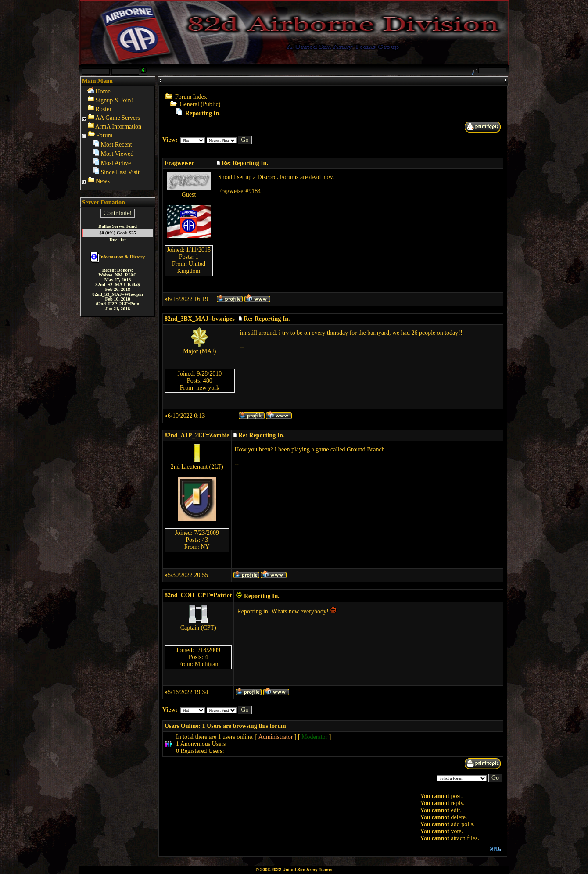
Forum (104, 135)
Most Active (116, 163)
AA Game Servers (118, 118)
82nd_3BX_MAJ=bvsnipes (200, 319)
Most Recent (117, 145)
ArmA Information (118, 127)
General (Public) (200, 104)
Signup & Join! (115, 100)
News (103, 181)
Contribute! (118, 213)
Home (103, 91)
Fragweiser (179, 163)
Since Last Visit (120, 172)
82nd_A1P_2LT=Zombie (197, 435)
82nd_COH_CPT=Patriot (198, 595)
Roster (104, 109)
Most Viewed (117, 154)
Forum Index (191, 97)
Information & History (118, 257)
